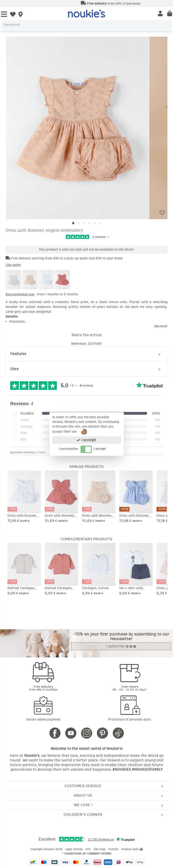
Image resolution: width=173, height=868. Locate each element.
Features (18, 354)
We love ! (83, 805)
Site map (100, 849)
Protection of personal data (130, 720)
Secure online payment (43, 720)
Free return (130, 688)
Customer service (83, 786)
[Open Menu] (4, 15)
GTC (89, 849)
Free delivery (43, 688)
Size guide (13, 265)
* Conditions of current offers (87, 854)
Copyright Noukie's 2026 (47, 849)
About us (83, 795)
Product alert (132, 849)
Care (14, 369)
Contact (114, 849)
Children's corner (83, 814)
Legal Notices (74, 849)
